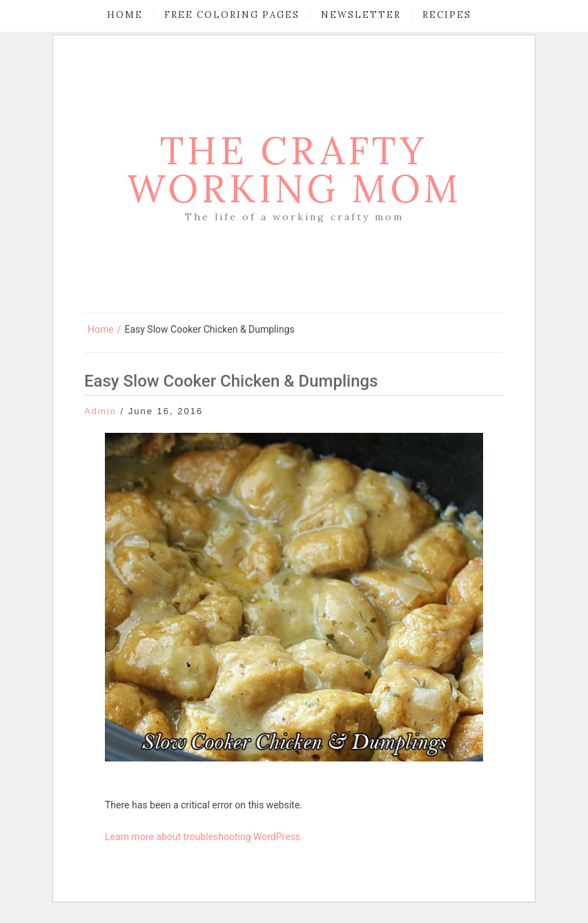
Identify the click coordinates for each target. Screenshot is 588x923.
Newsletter (361, 15)
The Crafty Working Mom (294, 169)
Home (125, 15)
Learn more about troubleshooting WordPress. (204, 837)
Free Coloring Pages (232, 15)
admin (100, 411)
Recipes (447, 15)
